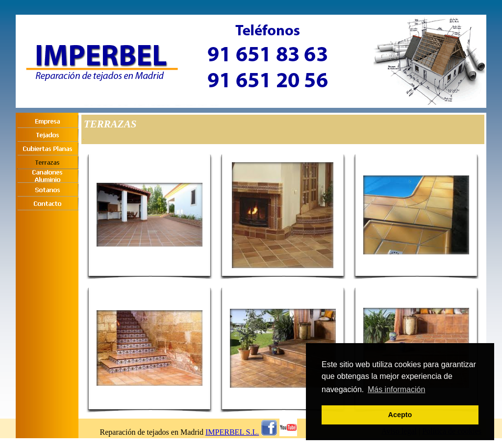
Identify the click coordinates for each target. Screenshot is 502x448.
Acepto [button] (400, 415)
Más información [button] (396, 389)
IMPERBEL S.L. (232, 432)
